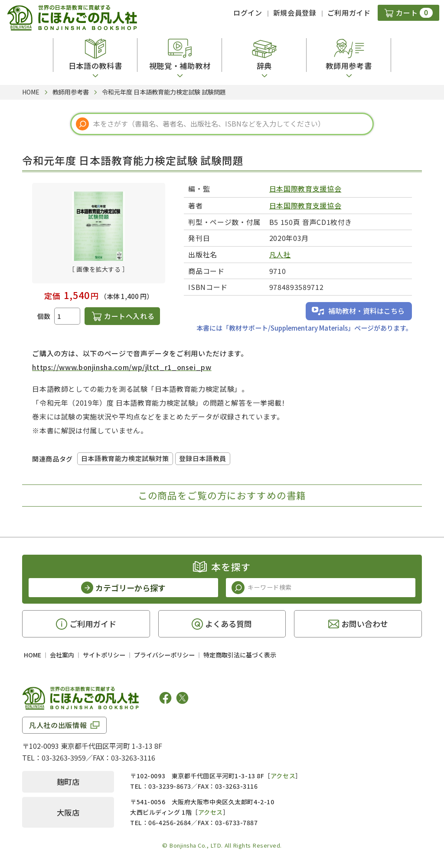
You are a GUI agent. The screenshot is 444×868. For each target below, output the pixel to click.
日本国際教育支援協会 (305, 189)
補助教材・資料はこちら (366, 311)
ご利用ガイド (349, 13)
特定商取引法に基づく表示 (240, 655)
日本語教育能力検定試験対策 (125, 458)
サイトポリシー (104, 655)
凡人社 (280, 254)
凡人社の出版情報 (58, 725)
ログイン (248, 13)
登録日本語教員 (203, 458)
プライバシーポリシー (164, 655)
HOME (33, 655)
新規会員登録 (295, 13)
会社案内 (62, 655)
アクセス (283, 776)
